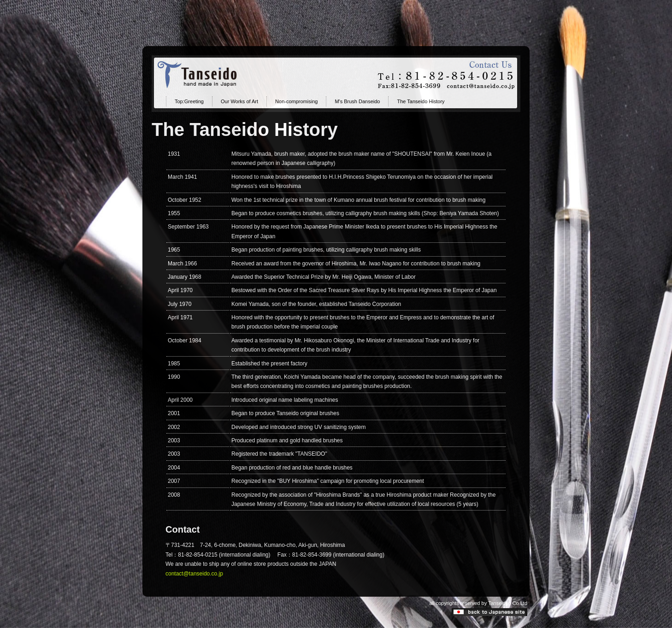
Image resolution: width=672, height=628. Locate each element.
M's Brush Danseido (357, 101)
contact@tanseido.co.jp (194, 574)
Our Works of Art (239, 101)
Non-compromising (296, 101)
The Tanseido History (421, 101)
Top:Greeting (189, 101)
